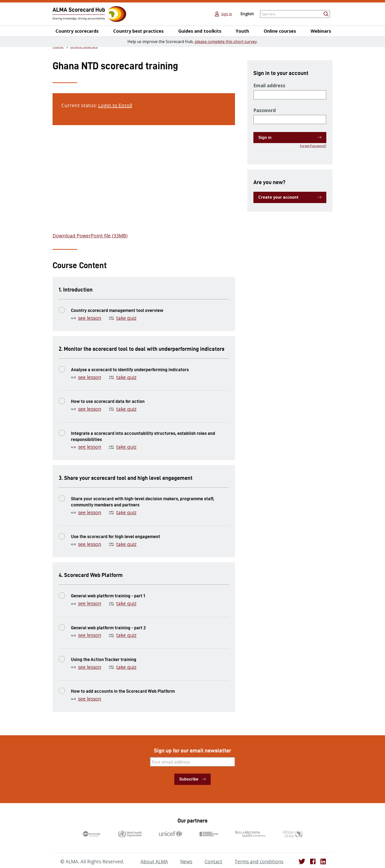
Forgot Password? (313, 146)
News (186, 862)
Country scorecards (77, 31)
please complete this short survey (226, 42)
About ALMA (154, 862)
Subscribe (189, 779)
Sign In (227, 14)
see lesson (90, 318)
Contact (213, 862)
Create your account (278, 197)
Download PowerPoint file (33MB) (90, 236)
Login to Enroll (115, 105)
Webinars (321, 31)
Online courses (280, 31)
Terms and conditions (259, 862)
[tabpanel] (144, 184)
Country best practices (138, 31)
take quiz (126, 318)
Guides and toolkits (200, 31)
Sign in (265, 138)
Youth (242, 31)
